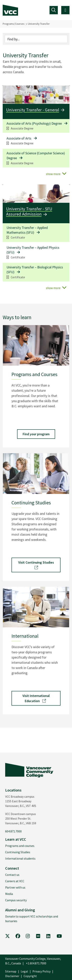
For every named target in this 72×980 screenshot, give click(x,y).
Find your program (36, 434)
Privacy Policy (41, 971)
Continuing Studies (18, 852)
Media (9, 894)
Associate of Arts (19, 138)
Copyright (30, 976)
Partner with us (15, 887)
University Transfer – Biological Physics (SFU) (35, 270)
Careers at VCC (15, 881)
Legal (24, 971)
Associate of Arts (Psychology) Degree (34, 123)
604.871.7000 (13, 831)
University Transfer (39, 24)
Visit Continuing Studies (36, 565)
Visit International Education (36, 698)
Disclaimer (12, 976)
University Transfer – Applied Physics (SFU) (33, 250)
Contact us (12, 875)
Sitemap (11, 971)
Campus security (16, 900)
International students (20, 858)
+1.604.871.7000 (36, 963)
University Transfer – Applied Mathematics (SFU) (27, 230)
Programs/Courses (14, 24)
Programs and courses (20, 846)
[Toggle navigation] (54, 10)
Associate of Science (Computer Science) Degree (36, 156)
